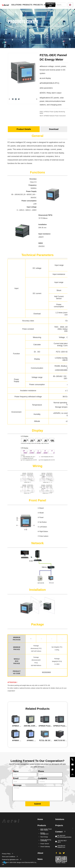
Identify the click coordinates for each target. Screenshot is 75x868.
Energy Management (31, 26)
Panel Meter (43, 26)
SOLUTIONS (16, 5)
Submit (37, 804)
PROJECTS (38, 5)
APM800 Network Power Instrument (55, 116)
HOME (10, 26)
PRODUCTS (27, 5)
